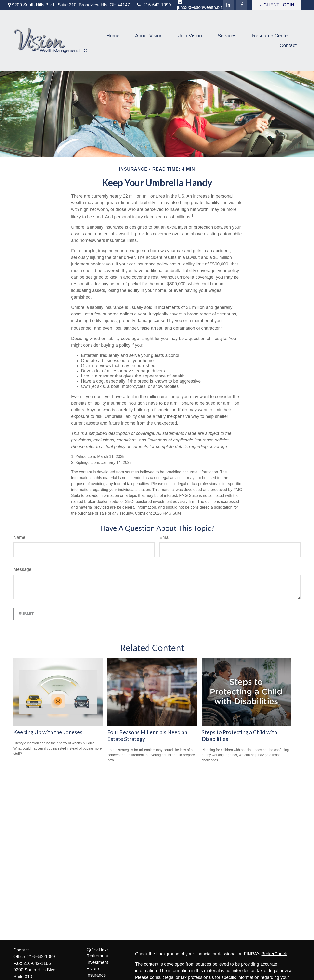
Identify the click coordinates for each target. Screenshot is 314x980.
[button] (113, 36)
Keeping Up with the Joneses (48, 732)
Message (22, 569)
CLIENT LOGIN (276, 5)
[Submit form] (26, 614)
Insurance (96, 975)
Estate (93, 969)
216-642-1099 (153, 5)
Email (165, 537)
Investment (97, 962)
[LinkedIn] (228, 5)
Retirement (97, 956)
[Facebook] (242, 5)
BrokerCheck (274, 954)
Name (19, 537)
